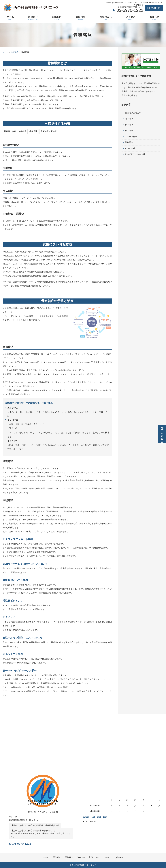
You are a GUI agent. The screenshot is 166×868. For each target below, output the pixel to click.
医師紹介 (33, 18)
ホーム (10, 18)
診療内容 (81, 18)
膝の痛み (129, 125)
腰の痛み (129, 131)
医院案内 (57, 18)
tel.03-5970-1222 (26, 843)
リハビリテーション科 (135, 155)
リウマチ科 (130, 149)
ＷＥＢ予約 (162, 434)
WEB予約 (154, 8)
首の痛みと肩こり (133, 113)
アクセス (131, 18)
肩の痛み (129, 119)
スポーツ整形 (131, 137)
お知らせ (154, 18)
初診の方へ (106, 18)
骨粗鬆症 (129, 143)
